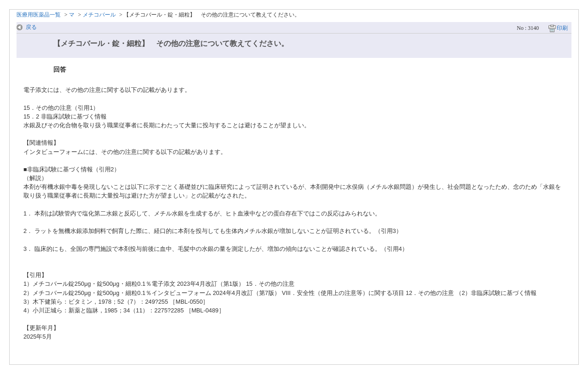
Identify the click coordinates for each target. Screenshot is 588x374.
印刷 (562, 28)
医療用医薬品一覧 (39, 15)
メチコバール (99, 15)
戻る (31, 27)
